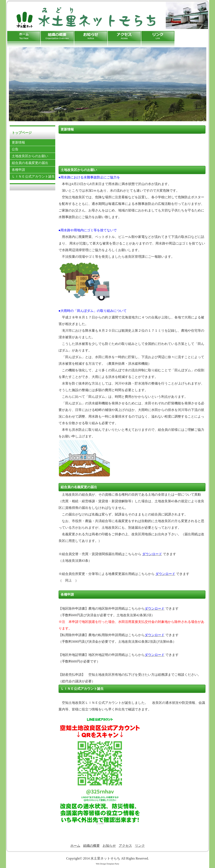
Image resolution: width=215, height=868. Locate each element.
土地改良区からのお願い (30, 156)
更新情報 (18, 142)
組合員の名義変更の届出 (30, 163)
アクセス (125, 846)
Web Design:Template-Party (107, 864)
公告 (15, 149)
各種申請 (18, 170)
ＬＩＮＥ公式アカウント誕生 (33, 176)
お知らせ (109, 846)
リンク (140, 846)
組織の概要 (91, 846)
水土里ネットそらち (105, 858)
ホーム (75, 846)
